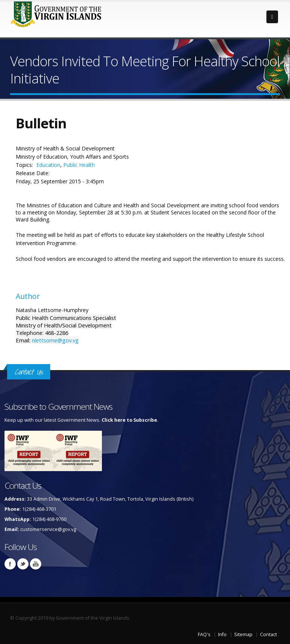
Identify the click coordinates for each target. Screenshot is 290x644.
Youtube (36, 564)
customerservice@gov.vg (48, 529)
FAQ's (204, 634)
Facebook (10, 564)
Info (222, 634)
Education (48, 165)
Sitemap (243, 634)
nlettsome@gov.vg (55, 340)
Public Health (79, 165)
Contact (268, 634)
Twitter (23, 564)
